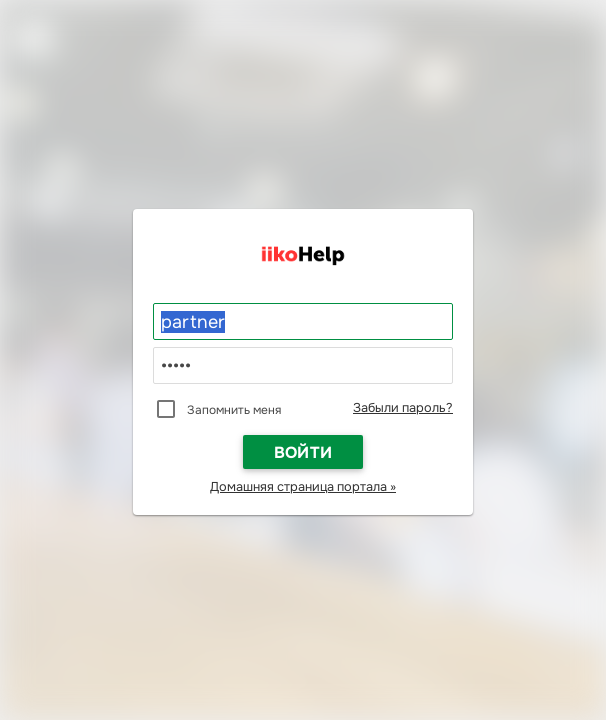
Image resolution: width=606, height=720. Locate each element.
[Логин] (303, 322)
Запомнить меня (234, 410)
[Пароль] (303, 366)
